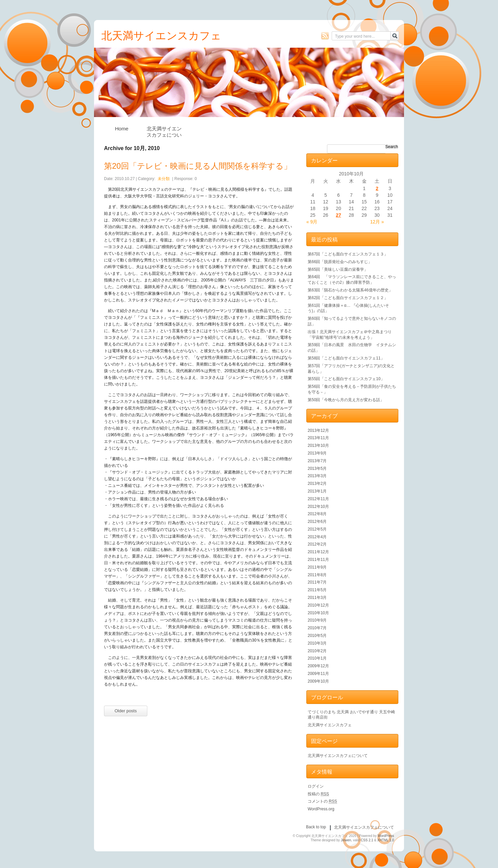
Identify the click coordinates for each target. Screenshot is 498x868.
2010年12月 (318, 605)
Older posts (126, 711)
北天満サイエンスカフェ (330, 725)
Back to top (316, 827)
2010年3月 (317, 643)
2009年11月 (318, 674)
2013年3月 (317, 476)
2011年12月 (318, 552)
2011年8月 (317, 575)
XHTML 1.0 (386, 840)
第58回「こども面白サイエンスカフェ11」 (346, 358)
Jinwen (346, 840)
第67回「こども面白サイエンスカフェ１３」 (348, 254)
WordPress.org (321, 809)
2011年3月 (317, 598)
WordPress (386, 836)
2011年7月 (317, 582)
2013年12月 (318, 430)
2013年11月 (318, 438)
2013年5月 (317, 469)
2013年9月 (317, 453)
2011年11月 (318, 560)
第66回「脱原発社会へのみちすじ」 (340, 262)
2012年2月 (317, 544)
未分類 (164, 179)
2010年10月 (318, 613)
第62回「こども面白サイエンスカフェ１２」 (348, 298)
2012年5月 (317, 529)
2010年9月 (317, 620)
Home (122, 129)
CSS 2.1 (367, 840)
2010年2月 (317, 651)
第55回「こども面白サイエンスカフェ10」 (346, 379)
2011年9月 (317, 567)
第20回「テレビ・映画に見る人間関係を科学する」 (198, 166)
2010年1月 (317, 658)
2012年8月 (317, 514)
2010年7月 (317, 628)
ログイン (316, 786)
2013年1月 (317, 491)
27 (339, 215)
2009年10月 (318, 681)
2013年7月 (317, 461)
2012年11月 (318, 499)
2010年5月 (317, 636)
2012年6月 (317, 522)
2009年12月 (318, 666)
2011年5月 (317, 590)
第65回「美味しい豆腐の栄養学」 (338, 269)
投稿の (318, 794)
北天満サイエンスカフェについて (164, 130)
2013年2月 (317, 484)
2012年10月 (318, 507)
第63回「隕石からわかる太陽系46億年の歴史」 (350, 290)
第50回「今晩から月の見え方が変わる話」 (346, 400)
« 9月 (312, 222)
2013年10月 (318, 446)
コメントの (322, 801)
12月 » (377, 222)
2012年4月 (317, 537)
